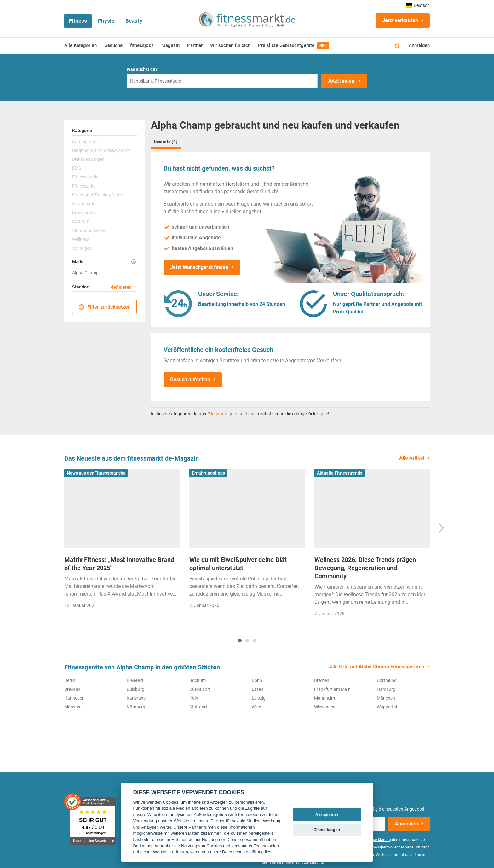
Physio (106, 21)
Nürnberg (136, 707)
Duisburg (135, 689)
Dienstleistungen (88, 159)
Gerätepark (83, 204)
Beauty (134, 21)
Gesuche (113, 45)
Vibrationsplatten (89, 230)
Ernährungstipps (208, 473)
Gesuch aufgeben (190, 379)
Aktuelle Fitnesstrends (340, 473)
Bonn (257, 680)
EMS (77, 168)
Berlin (70, 680)
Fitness (78, 21)
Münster (72, 707)
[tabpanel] (122, 541)
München (386, 698)
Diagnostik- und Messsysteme (101, 150)
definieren (121, 287)
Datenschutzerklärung (304, 862)
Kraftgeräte (83, 213)
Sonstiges (82, 248)
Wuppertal (387, 707)
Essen (258, 689)
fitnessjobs (142, 45)
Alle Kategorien (80, 45)
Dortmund (387, 680)
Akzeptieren (327, 815)
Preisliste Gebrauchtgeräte (294, 46)
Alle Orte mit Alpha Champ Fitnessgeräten (377, 667)
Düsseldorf (200, 689)
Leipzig (259, 698)
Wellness (81, 239)
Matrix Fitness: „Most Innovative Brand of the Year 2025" (119, 564)
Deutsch (418, 5)
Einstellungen (327, 830)
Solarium (81, 221)
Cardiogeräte (85, 142)
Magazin (170, 45)
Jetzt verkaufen (400, 20)
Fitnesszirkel (84, 186)
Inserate (166, 142)
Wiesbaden (325, 707)
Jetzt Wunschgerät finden (199, 267)
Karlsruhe (136, 698)
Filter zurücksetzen (105, 307)
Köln (194, 698)
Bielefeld (135, 680)
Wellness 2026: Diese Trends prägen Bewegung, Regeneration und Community (365, 568)
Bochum (198, 680)
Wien (256, 707)
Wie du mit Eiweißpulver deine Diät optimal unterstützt (238, 564)
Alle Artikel (412, 458)
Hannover (74, 698)
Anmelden (419, 45)
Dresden (72, 689)
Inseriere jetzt (225, 414)
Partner (195, 45)
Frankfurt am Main (332, 689)
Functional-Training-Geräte (98, 195)
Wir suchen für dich (230, 45)
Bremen (322, 680)
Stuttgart (198, 707)
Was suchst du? (142, 69)
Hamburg (386, 689)
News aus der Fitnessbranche (96, 473)
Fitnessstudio (85, 177)
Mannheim (325, 698)
